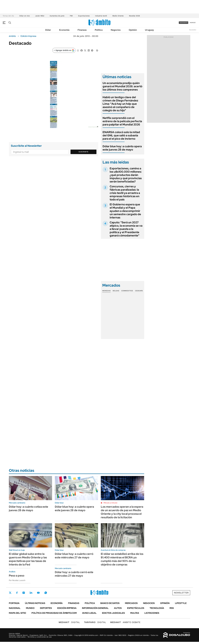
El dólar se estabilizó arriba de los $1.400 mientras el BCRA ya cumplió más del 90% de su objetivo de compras (122, 559)
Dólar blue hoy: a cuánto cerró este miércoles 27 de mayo (74, 556)
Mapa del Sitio (17, 613)
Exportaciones (84, 16)
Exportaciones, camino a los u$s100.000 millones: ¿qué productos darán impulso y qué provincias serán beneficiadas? (126, 175)
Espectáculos (136, 608)
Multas (135, 613)
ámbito (12, 36)
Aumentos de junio (57, 16)
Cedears (139, 291)
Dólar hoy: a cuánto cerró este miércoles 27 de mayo (74, 574)
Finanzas (82, 30)
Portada (14, 603)
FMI (71, 16)
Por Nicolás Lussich (17, 580)
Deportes (46, 608)
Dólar (48, 30)
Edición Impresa (67, 608)
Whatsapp (46, 593)
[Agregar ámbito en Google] (64, 50)
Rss (172, 608)
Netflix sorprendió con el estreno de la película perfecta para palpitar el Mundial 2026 (122, 121)
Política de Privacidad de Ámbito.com (54, 613)
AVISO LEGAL (89, 613)
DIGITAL (69, 622)
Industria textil (101, 16)
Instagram (24, 593)
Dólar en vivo (25, 16)
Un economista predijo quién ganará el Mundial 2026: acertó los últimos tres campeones (122, 86)
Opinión (133, 30)
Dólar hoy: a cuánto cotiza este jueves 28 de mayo (29, 508)
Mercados (131, 603)
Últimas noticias (35, 603)
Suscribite (83, 152)
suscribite (184, 23)
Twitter (10, 593)
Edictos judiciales (113, 613)
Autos (118, 608)
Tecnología (157, 608)
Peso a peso (17, 576)
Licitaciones (152, 613)
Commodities (127, 291)
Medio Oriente (118, 16)
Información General (95, 608)
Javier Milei (40, 16)
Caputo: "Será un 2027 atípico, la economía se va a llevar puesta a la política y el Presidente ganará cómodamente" (126, 229)
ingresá (193, 23)
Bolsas (116, 291)
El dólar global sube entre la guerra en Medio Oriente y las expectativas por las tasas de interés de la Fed (28, 559)
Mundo (30, 608)
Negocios (116, 30)
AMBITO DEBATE (125, 622)
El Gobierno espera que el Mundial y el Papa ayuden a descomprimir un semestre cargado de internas (125, 211)
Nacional (15, 608)
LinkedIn (31, 593)
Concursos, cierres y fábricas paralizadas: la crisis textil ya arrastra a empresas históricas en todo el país (125, 193)
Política (99, 30)
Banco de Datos (110, 603)
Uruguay (149, 30)
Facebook (17, 593)
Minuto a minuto (110, 503)
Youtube (38, 593)
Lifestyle (181, 603)
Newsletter (193, 30)
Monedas (106, 291)
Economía (64, 30)
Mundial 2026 (134, 16)
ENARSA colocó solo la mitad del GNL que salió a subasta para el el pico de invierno (121, 135)
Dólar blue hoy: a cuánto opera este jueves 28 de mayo (122, 148)
